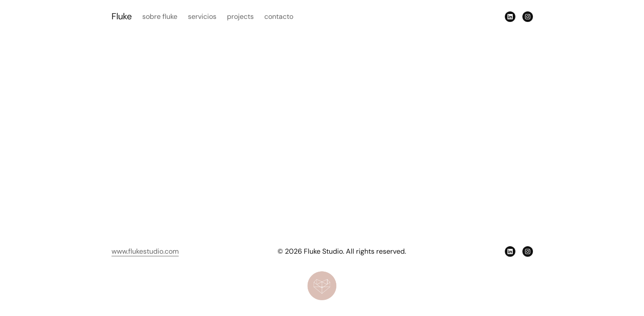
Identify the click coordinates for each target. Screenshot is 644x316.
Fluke (122, 16)
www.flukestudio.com (145, 251)
